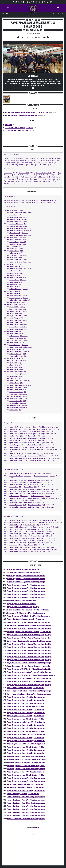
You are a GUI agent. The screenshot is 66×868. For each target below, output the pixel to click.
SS (21, 314)
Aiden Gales (14, 246)
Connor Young (14, 374)
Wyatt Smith (14, 305)
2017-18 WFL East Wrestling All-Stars (18, 131)
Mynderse (25, 302)
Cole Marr (13, 372)
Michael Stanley (16, 361)
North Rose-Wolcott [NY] (50, 161)
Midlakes (23, 217)
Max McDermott (15, 302)
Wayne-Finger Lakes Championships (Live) (22, 115)
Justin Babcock (15, 352)
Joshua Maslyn (15, 267)
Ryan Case (13, 394)
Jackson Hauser (15, 349)
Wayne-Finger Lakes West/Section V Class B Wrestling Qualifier (29, 669)
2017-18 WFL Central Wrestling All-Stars (19, 128)
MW (56, 200)
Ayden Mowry (14, 215)
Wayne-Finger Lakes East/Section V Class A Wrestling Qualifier (29, 672)
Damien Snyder (15, 276)
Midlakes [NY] (13, 161)
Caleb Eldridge (15, 300)
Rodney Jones (14, 381)
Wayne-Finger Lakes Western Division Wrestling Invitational (28, 610)
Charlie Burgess (47, 200)
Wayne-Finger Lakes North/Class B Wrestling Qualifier (26, 706)
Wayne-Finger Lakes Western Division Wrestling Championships (29, 622)
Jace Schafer (14, 211)
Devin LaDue (14, 307)
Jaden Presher (15, 345)
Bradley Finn (14, 264)
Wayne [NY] (34, 165)
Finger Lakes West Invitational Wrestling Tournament (26, 613)
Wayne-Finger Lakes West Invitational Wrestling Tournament (28, 616)
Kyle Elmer (14, 271)
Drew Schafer (14, 238)
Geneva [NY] (35, 159)
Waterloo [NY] (24, 165)
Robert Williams (16, 385)
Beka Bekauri (14, 280)
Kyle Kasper (14, 370)
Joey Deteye (14, 242)
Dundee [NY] (8, 159)
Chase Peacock (15, 233)
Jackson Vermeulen (16, 231)
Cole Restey (14, 222)
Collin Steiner (15, 289)
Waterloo (27, 229)
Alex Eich (13, 379)
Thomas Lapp (14, 314)
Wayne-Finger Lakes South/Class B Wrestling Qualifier (26, 722)
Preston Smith (15, 358)
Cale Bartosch (15, 294)
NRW (24, 240)
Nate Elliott (14, 323)
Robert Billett (15, 320)
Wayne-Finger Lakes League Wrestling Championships (26, 576)
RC (21, 287)
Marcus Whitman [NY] (44, 173)
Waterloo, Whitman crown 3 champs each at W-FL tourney (28, 113)
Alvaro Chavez (15, 365)
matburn (36, 828)
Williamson (27, 213)
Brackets (8, 125)
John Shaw (13, 258)
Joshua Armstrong (16, 338)
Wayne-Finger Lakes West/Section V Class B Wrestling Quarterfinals (31, 675)
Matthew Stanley (16, 354)
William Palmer (15, 397)
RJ (23, 267)
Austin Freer (14, 273)
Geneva (23, 280)
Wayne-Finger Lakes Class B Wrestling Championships (26, 688)
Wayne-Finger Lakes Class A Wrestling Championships (26, 700)
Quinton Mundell (16, 401)
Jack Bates (14, 282)
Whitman (33, 76)
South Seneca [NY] (11, 165)
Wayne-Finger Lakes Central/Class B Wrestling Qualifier (27, 759)
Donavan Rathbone (16, 229)
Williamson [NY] (45, 165)
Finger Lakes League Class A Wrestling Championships (26, 800)
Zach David (14, 260)
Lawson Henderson (16, 329)
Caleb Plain (14, 285)
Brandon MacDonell (16, 269)
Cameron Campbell (16, 235)
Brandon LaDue (15, 220)
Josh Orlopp (14, 327)
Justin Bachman (15, 240)
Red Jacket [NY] (51, 163)
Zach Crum (13, 367)
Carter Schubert (16, 213)
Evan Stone (14, 410)
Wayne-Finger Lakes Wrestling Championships (23, 569)
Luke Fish (13, 363)
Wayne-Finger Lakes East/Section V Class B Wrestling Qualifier (29, 678)
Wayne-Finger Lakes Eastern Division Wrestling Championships (29, 663)
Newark (27, 231)
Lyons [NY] (44, 159)
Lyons (24, 311)
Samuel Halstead (16, 347)
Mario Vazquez (46, 202)
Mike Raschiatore (16, 392)
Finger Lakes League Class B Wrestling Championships (26, 797)
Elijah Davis (14, 383)
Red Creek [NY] (38, 163)
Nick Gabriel (14, 255)
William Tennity (16, 226)
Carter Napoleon (16, 390)
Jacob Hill (14, 376)
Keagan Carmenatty (16, 388)
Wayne (24, 220)
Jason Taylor (14, 249)
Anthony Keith (15, 311)
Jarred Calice (15, 291)
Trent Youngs (14, 325)
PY (21, 215)
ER (54, 202)
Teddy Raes (14, 217)
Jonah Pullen (14, 403)
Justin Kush (14, 287)
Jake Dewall (14, 399)
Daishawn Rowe (15, 405)
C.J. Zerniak (14, 336)
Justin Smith (14, 251)
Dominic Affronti (16, 224)
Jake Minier (14, 334)
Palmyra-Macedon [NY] (12, 163)
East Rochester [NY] (22, 159)
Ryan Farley (14, 356)
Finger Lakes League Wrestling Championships (23, 794)
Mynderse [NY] (25, 161)
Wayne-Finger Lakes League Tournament (21, 601)
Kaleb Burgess (15, 253)
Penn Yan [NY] (26, 163)
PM (22, 211)
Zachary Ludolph (16, 298)
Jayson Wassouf (15, 316)
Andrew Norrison (16, 309)
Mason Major (14, 408)
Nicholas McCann (16, 262)
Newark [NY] (35, 161)
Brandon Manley (15, 244)
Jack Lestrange (15, 296)
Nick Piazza (14, 341)
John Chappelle (15, 343)
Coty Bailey (14, 332)
